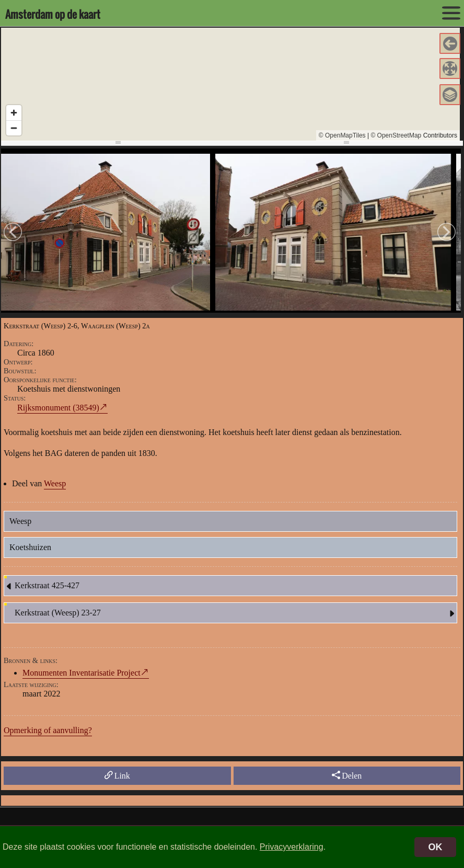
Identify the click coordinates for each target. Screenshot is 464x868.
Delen (347, 775)
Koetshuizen (30, 547)
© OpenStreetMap (396, 135)
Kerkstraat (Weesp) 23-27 (236, 613)
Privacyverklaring (292, 847)
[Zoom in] (14, 113)
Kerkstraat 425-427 (42, 586)
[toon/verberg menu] (451, 13)
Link (117, 775)
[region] (230, 84)
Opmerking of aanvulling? (48, 730)
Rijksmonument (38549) (58, 408)
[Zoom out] (14, 128)
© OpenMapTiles (342, 135)
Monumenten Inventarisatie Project (82, 673)
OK (436, 847)
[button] (450, 43)
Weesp (55, 483)
